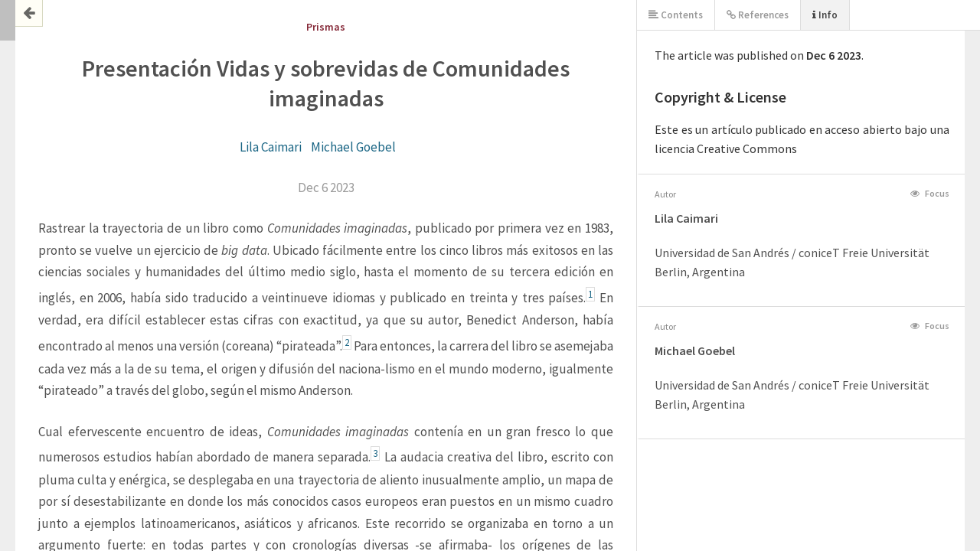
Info (825, 15)
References (758, 15)
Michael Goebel (353, 147)
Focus (930, 193)
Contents (676, 15)
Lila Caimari (271, 147)
